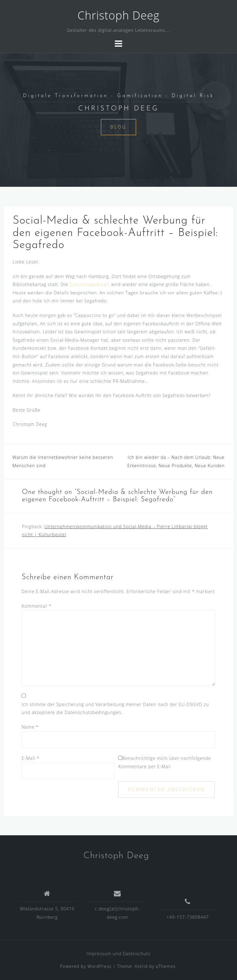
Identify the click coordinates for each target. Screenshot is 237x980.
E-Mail (30, 758)
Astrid (141, 966)
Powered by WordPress (86, 966)
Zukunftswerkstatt (89, 284)
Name (30, 727)
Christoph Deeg (118, 15)
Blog (119, 127)
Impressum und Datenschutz (119, 954)
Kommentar (37, 606)
